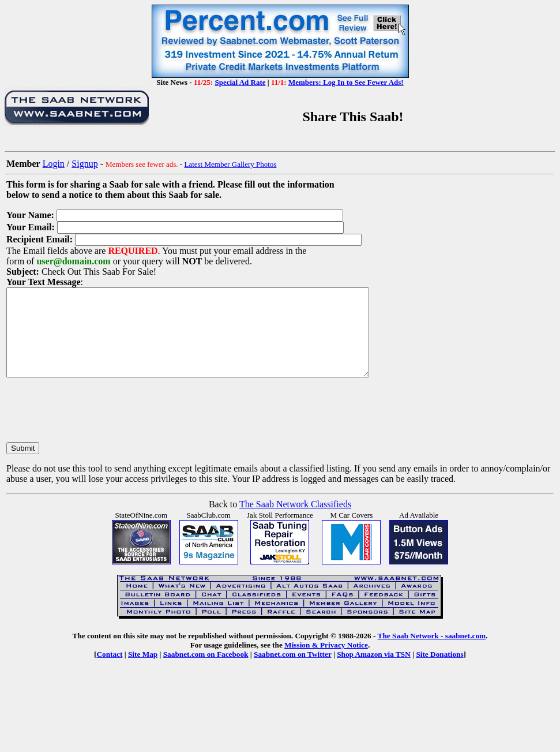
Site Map (143, 671)
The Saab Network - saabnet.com (432, 653)
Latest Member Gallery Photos (230, 164)
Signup (84, 164)
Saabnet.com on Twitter (293, 671)
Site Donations (439, 671)
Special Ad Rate (240, 82)
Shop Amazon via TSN (374, 671)
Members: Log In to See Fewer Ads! (346, 82)
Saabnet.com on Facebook (206, 671)
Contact (109, 671)
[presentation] (94, 426)
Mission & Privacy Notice (326, 662)
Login (54, 164)
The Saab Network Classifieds (295, 521)
